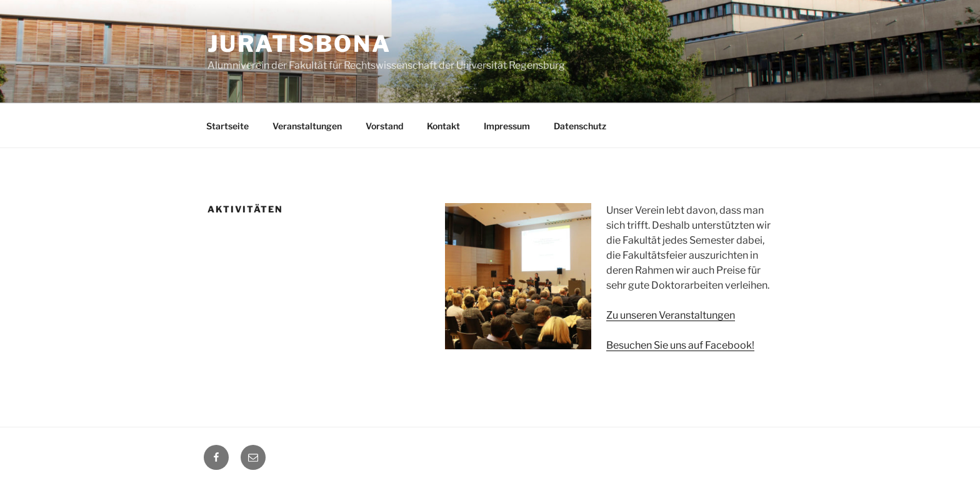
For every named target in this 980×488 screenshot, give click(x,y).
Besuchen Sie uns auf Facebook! (680, 345)
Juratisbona (299, 44)
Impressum (507, 126)
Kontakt (443, 126)
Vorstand (384, 126)
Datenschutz (580, 126)
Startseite (227, 126)
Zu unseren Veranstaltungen (671, 315)
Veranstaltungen (307, 126)
